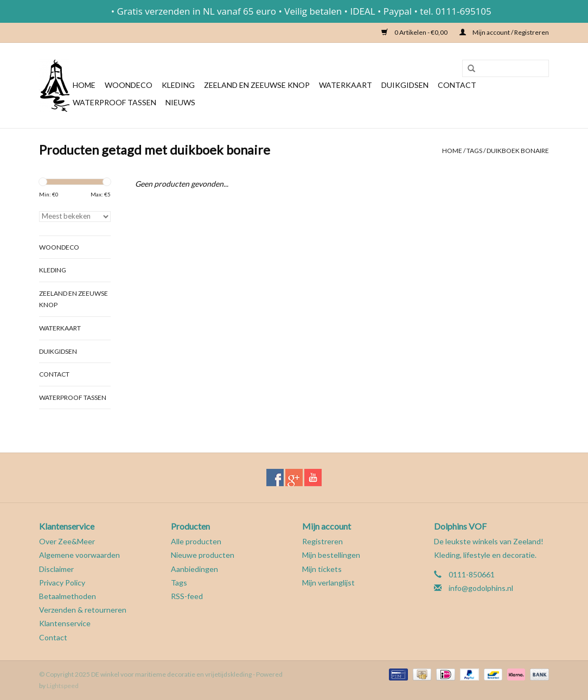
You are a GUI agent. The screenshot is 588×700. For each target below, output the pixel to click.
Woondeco (129, 85)
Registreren (322, 541)
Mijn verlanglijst (328, 583)
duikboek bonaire (518, 151)
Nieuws (180, 102)
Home (84, 85)
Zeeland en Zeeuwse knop (257, 85)
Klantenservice (65, 623)
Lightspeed (63, 686)
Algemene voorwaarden (79, 555)
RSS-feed (187, 596)
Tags (474, 151)
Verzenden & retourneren (83, 610)
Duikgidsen (405, 85)
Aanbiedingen (194, 569)
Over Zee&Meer (67, 541)
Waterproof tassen (114, 102)
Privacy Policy (62, 583)
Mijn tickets (322, 569)
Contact (457, 85)
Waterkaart (346, 85)
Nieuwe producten (203, 555)
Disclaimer (56, 569)
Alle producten (196, 541)
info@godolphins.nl (481, 588)
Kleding (178, 85)
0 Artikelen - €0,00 (415, 32)
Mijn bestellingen (331, 555)
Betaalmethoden (68, 596)
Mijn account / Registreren (504, 32)
